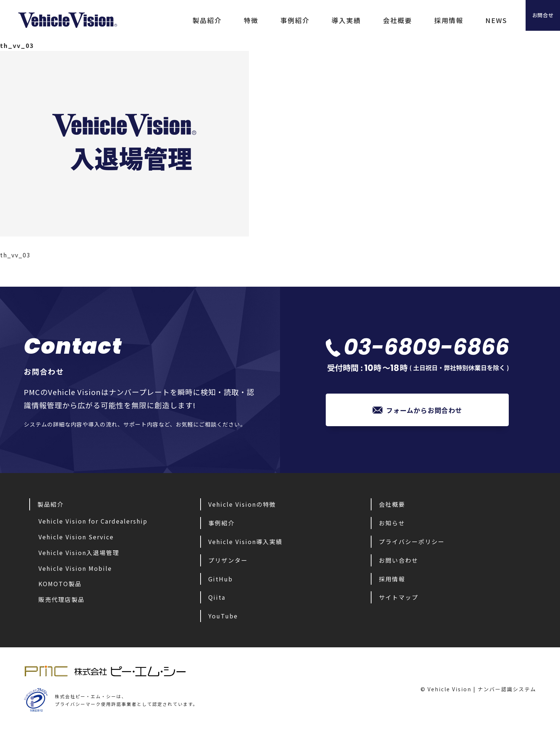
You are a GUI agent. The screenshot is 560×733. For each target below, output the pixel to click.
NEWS (465, 20)
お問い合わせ (399, 562)
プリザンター (228, 562)
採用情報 (417, 20)
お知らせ (392, 525)
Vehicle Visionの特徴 (242, 506)
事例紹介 (264, 20)
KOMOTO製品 (60, 585)
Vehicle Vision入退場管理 (79, 554)
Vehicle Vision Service (76, 539)
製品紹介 (176, 20)
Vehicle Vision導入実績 (245, 543)
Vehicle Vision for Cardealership (93, 523)
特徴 (220, 20)
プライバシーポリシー (412, 543)
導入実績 (315, 20)
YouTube (223, 618)
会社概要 (366, 20)
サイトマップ (399, 599)
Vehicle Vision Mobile (75, 570)
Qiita (217, 599)
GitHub (221, 581)
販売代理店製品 (61, 601)
